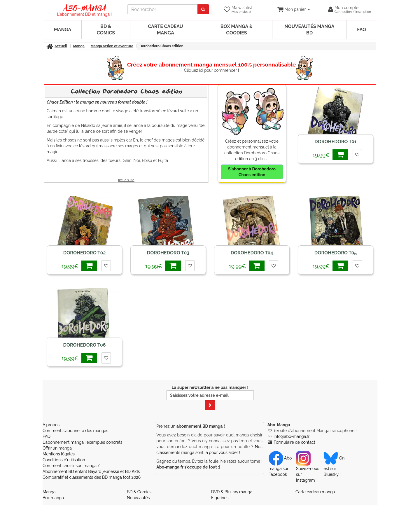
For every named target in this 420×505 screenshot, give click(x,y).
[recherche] (163, 9)
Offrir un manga (57, 448)
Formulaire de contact (294, 442)
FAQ (362, 30)
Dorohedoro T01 (335, 142)
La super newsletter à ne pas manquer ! (210, 398)
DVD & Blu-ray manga (232, 492)
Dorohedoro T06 (84, 345)
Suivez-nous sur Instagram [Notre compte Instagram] (308, 469)
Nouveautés (138, 498)
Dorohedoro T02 (84, 253)
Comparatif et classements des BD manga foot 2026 (92, 477)
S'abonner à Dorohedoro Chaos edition (252, 172)
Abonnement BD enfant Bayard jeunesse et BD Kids (91, 471)
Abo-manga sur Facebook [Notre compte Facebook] (281, 466)
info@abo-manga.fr (292, 436)
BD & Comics (106, 30)
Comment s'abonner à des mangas (75, 431)
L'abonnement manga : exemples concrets (83, 442)
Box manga (53, 498)
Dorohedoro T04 (252, 253)
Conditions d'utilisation (64, 460)
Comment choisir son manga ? (71, 466)
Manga (63, 30)
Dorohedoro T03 (168, 253)
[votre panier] (294, 9)
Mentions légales (59, 454)
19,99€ (330, 154)
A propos (51, 425)
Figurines (220, 498)
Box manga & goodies (237, 30)
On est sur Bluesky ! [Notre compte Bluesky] (334, 466)
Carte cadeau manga (165, 30)
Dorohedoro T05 (336, 253)
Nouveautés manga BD (309, 30)
